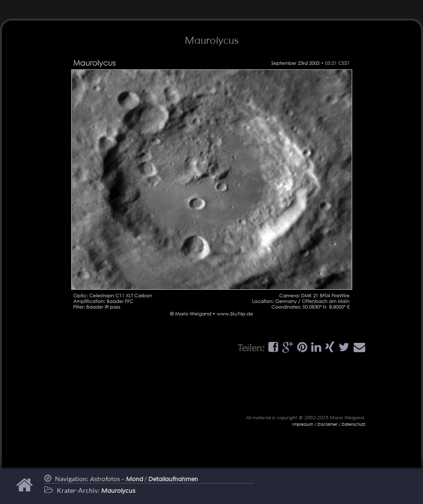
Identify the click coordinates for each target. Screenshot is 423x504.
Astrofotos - (116, 479)
